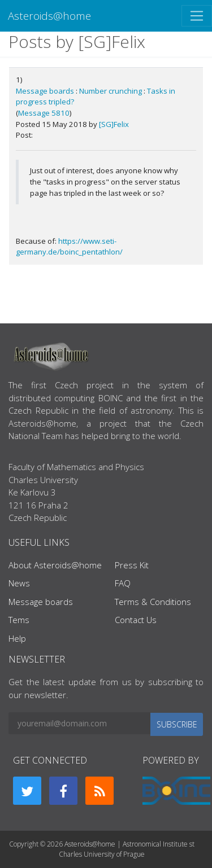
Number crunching (111, 91)
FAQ (123, 583)
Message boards (45, 91)
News (19, 583)
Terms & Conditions (153, 602)
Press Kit (132, 565)
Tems (19, 620)
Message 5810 (44, 113)
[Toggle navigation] (197, 16)
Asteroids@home (49, 16)
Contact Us (136, 620)
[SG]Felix (114, 124)
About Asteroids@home (55, 565)
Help (17, 638)
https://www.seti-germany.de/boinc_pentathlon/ (69, 247)
